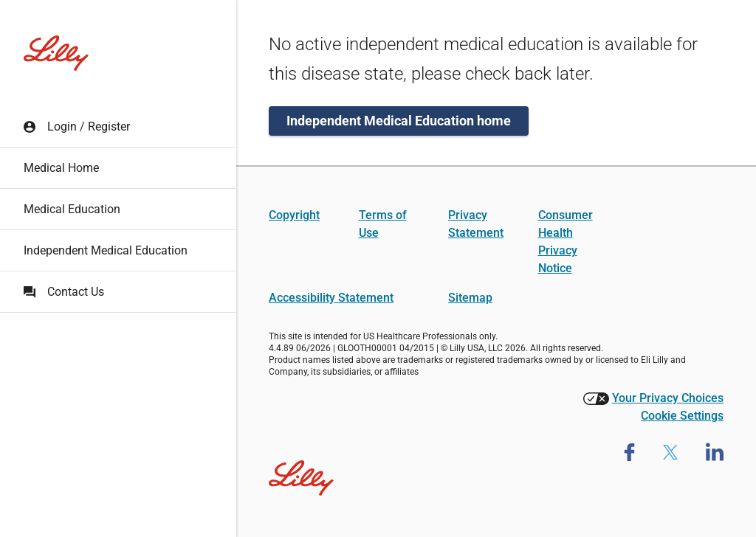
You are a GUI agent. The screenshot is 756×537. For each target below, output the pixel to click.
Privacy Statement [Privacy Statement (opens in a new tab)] (476, 224)
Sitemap (470, 298)
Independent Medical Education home (399, 121)
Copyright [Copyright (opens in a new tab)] (294, 215)
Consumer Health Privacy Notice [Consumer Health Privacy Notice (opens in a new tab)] (566, 242)
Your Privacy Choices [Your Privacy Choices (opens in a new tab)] (668, 398)
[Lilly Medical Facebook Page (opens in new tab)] (629, 452)
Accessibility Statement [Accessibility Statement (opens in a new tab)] (331, 298)
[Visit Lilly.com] (301, 469)
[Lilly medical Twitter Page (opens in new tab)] (670, 451)
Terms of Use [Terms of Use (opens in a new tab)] (383, 224)
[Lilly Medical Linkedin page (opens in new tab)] (715, 452)
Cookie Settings (682, 416)
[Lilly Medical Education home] (56, 53)
